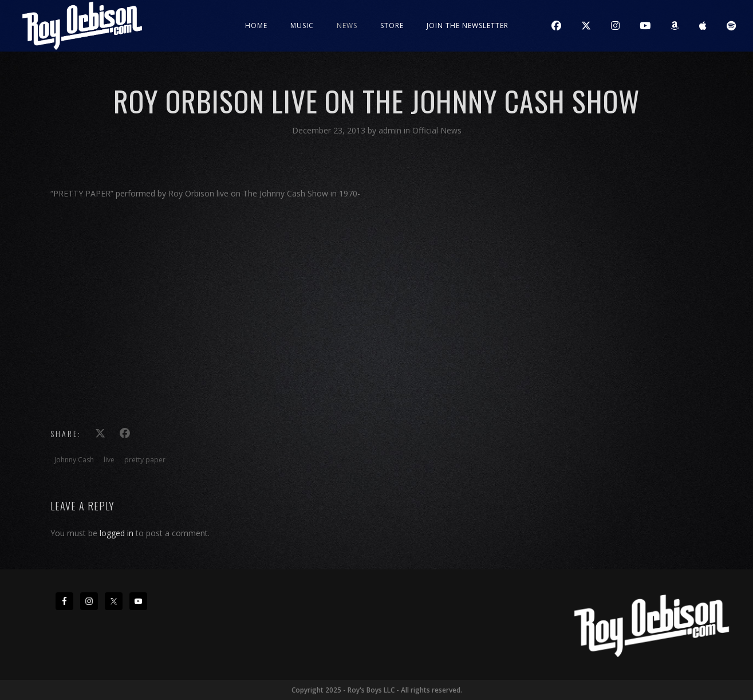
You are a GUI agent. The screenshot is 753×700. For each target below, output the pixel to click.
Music (302, 25)
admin (391, 130)
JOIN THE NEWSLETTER (468, 25)
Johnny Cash (74, 460)
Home (256, 25)
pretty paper (145, 460)
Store (392, 25)
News (347, 25)
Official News (437, 130)
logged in (117, 533)
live (109, 460)
